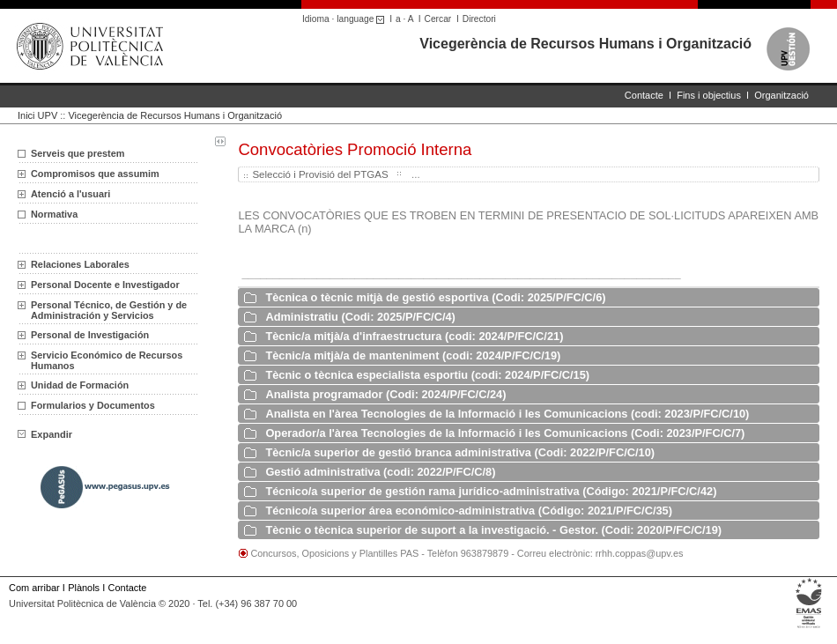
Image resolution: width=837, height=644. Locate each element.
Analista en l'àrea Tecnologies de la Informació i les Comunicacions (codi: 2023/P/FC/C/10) (507, 414)
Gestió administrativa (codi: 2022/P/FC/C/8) (380, 472)
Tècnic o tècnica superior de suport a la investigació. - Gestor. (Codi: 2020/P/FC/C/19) (493, 530)
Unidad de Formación (80, 385)
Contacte (644, 95)
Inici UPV (37, 115)
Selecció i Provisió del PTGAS (320, 174)
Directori (479, 19)
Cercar (438, 19)
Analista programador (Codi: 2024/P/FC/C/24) (385, 394)
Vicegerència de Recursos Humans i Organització (585, 44)
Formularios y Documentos (93, 405)
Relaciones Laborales (80, 264)
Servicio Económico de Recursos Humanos (107, 360)
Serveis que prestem (78, 153)
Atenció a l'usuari (70, 194)
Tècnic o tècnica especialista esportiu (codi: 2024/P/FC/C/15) (427, 375)
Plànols (84, 588)
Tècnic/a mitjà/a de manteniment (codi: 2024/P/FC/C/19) (413, 355)
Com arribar (34, 588)
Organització (781, 95)
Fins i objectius (709, 95)
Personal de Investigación (90, 335)
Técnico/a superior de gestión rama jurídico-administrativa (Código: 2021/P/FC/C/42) (491, 491)
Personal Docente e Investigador (105, 285)
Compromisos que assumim (95, 174)
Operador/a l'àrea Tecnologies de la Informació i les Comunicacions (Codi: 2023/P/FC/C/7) (505, 433)
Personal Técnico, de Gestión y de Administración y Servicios (109, 310)
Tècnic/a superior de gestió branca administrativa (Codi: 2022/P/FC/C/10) (460, 452)
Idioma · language (346, 19)
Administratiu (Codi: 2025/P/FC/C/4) (360, 317)
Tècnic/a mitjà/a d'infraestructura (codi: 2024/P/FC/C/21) (414, 336)
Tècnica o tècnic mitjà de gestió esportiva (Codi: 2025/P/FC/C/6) (435, 297)
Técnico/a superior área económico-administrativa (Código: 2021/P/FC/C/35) (469, 511)
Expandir (45, 434)
